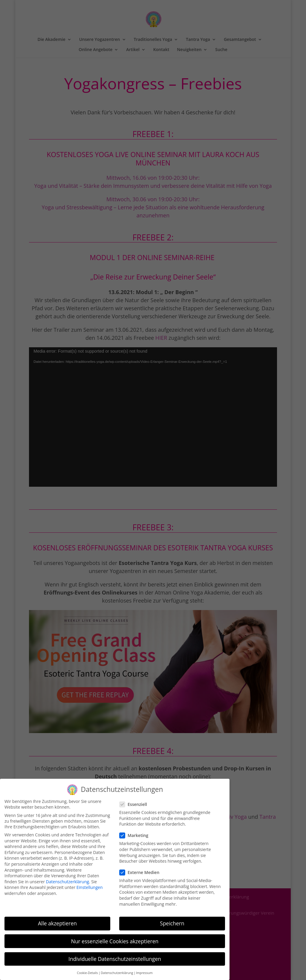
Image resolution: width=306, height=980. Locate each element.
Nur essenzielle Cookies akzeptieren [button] (115, 941)
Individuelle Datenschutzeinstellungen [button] (115, 959)
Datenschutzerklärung (68, 882)
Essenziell (136, 804)
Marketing (136, 835)
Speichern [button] (172, 923)
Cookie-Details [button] (87, 973)
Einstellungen (90, 887)
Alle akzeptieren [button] (57, 923)
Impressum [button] (144, 973)
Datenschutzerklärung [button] (117, 973)
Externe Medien (142, 872)
